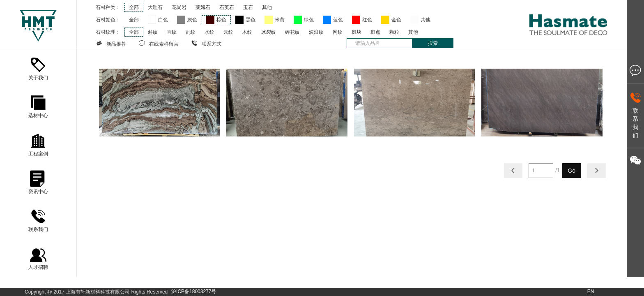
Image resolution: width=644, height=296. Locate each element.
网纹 (338, 32)
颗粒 (394, 32)
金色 (396, 20)
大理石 (155, 7)
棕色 (221, 20)
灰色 (192, 20)
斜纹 (153, 32)
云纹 (228, 32)
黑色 (251, 20)
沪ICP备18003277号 (194, 291)
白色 (163, 20)
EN (591, 291)
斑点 (375, 32)
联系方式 (206, 43)
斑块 (356, 32)
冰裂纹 (269, 32)
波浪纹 (316, 32)
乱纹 (191, 32)
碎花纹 (292, 32)
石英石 (227, 7)
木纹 (247, 32)
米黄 (280, 20)
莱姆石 (203, 7)
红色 (367, 20)
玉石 (248, 7)
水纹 (209, 32)
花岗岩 (179, 7)
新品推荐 (111, 43)
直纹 (172, 32)
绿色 (309, 20)
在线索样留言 (159, 43)
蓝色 (338, 20)
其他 (267, 7)
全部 (134, 7)
